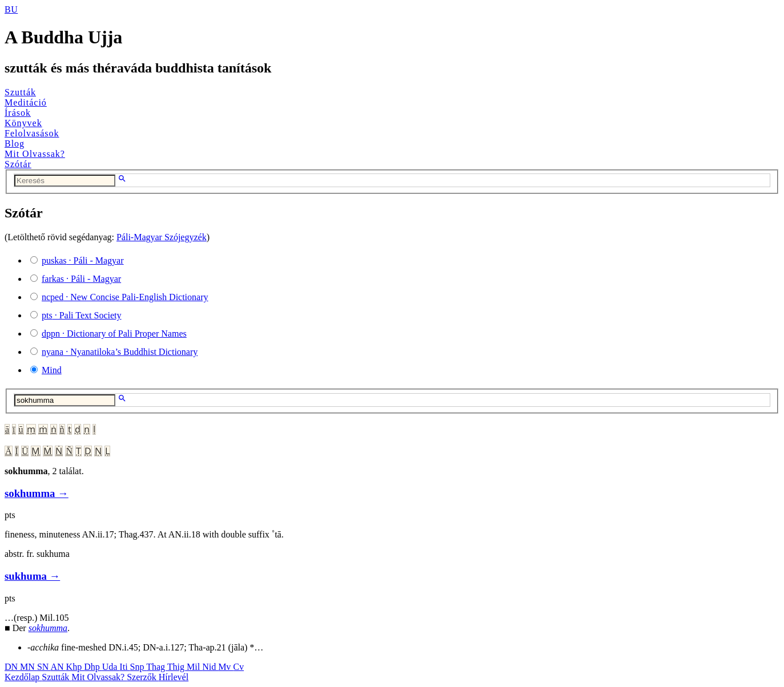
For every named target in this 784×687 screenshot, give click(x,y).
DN (12, 667)
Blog (15, 144)
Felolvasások (32, 133)
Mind (52, 370)
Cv (238, 667)
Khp (75, 667)
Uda (111, 667)
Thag (157, 667)
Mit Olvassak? (35, 154)
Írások (18, 113)
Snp (138, 667)
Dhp (93, 667)
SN (44, 667)
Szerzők (143, 677)
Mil (194, 667)
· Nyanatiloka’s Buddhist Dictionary (120, 352)
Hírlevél (174, 677)
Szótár (18, 164)
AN (58, 667)
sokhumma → (37, 493)
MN (29, 667)
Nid (210, 667)
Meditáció (26, 102)
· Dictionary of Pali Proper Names (114, 334)
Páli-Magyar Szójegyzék (162, 237)
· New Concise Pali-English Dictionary (125, 297)
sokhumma (48, 628)
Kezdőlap (23, 677)
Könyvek (23, 123)
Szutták (20, 92)
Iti (124, 667)
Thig (177, 667)
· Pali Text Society (81, 315)
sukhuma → (32, 576)
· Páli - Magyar (83, 260)
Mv (226, 667)
